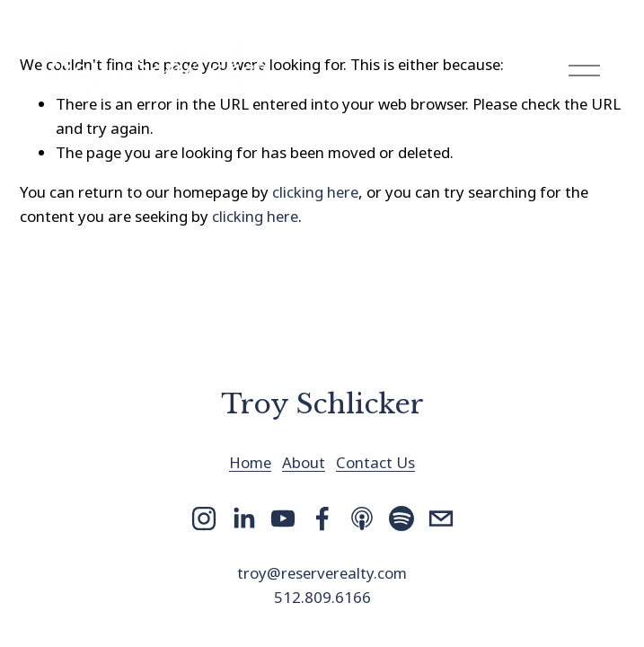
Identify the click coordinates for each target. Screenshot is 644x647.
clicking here (315, 192)
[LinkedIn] (243, 518)
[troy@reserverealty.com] (441, 518)
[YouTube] (283, 518)
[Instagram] (204, 518)
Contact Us (375, 462)
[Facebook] (322, 518)
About (304, 462)
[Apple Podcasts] (362, 518)
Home (250, 462)
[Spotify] (401, 518)
